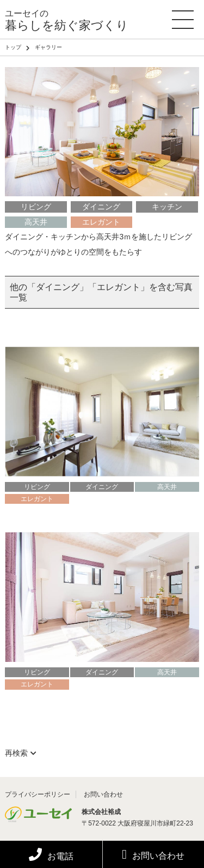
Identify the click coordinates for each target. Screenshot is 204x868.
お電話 (51, 856)
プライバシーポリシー (38, 794)
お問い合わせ (153, 854)
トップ (13, 47)
